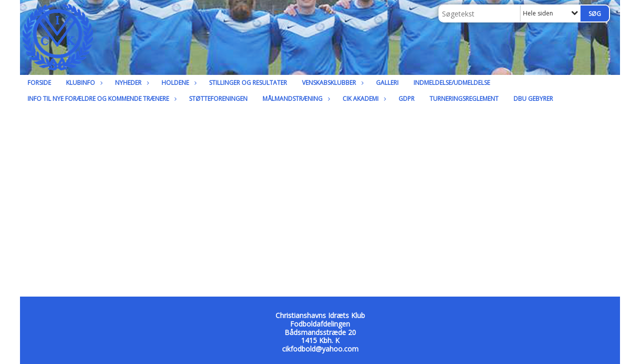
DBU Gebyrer (533, 99)
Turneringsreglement (464, 99)
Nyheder (131, 83)
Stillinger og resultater (248, 83)
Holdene (178, 83)
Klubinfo (83, 83)
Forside (39, 83)
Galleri (387, 83)
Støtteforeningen (218, 99)
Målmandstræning (295, 99)
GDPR (406, 99)
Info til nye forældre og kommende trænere (101, 99)
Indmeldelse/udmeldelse (452, 83)
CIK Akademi (363, 99)
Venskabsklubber (331, 83)
